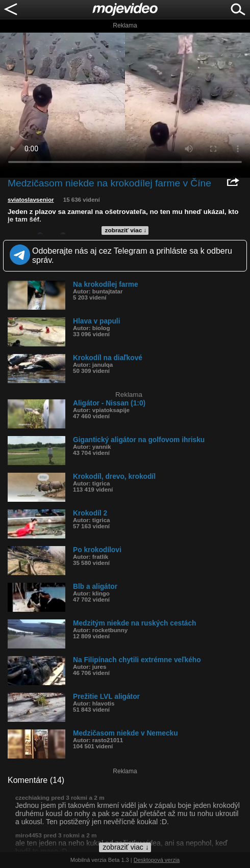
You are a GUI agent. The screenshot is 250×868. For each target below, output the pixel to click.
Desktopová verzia (157, 860)
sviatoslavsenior (31, 200)
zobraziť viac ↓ (126, 230)
